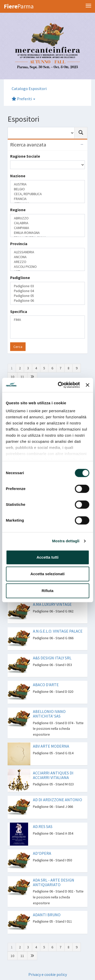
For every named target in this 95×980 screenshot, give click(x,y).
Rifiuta (48, 591)
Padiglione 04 (48, 291)
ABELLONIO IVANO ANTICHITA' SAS (49, 714)
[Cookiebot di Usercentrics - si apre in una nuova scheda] (60, 385)
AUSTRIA (48, 184)
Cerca (18, 347)
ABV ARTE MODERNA (51, 746)
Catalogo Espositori (29, 89)
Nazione (18, 176)
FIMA (48, 320)
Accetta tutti (48, 557)
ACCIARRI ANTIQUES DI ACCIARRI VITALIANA (53, 775)
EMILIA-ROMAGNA (48, 233)
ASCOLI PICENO (48, 267)
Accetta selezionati (48, 574)
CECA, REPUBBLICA (48, 194)
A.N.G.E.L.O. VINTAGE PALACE (58, 631)
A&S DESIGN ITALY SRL (52, 658)
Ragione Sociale (25, 156)
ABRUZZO (48, 218)
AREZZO (48, 262)
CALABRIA (48, 223)
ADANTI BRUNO (47, 915)
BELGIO (48, 189)
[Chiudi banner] (87, 385)
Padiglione (20, 278)
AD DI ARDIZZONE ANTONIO (58, 800)
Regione (18, 210)
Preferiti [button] (23, 99)
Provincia (19, 244)
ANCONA (48, 257)
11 (22, 377)
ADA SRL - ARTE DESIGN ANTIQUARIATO (54, 882)
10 (12, 377)
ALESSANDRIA (48, 252)
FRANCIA (48, 199)
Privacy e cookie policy (48, 974)
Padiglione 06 (48, 301)
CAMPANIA (48, 228)
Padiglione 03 (48, 286)
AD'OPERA (42, 853)
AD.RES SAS (43, 826)
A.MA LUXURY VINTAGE (52, 604)
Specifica (19, 311)
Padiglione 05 (48, 296)
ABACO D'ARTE (46, 685)
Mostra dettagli (66, 541)
